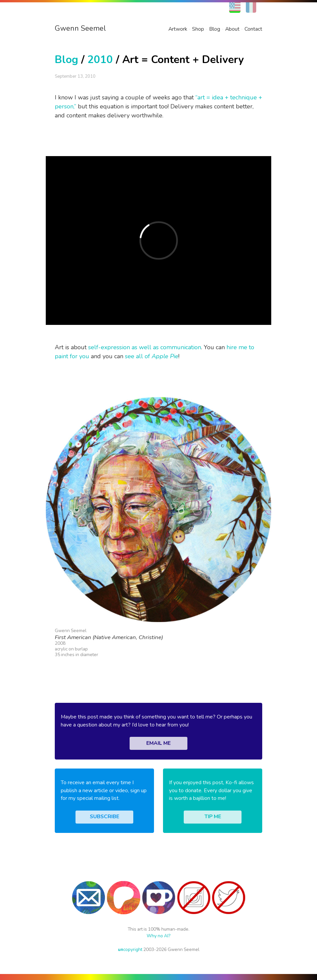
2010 (100, 60)
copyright (130, 949)
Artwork (178, 29)
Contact (253, 29)
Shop (198, 29)
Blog (215, 29)
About (232, 29)
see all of (152, 356)
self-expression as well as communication (145, 347)
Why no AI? (158, 936)
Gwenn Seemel (80, 28)
